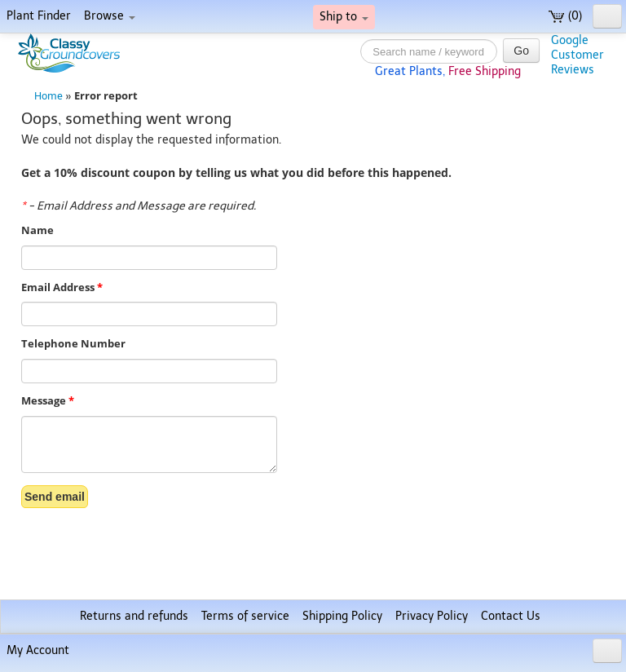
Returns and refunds (134, 616)
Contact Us (511, 616)
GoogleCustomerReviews (578, 55)
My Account (38, 650)
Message (48, 401)
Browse (110, 16)
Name (37, 230)
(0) (565, 16)
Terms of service (245, 616)
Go (521, 51)
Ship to (344, 17)
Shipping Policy (342, 616)
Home (48, 96)
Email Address (62, 287)
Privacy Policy (432, 616)
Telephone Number (73, 344)
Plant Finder (39, 16)
